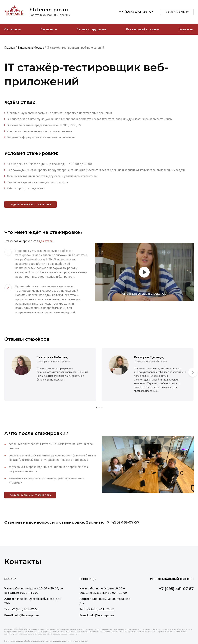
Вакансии (47, 29)
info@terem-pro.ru (27, 607)
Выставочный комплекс (143, 29)
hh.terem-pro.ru (49, 10)
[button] (96, 399)
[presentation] (193, 364)
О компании (12, 29)
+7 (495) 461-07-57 (136, 12)
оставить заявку (177, 12)
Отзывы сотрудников (92, 29)
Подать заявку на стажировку (30, 205)
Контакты (186, 29)
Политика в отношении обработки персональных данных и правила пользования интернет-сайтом (46, 633)
